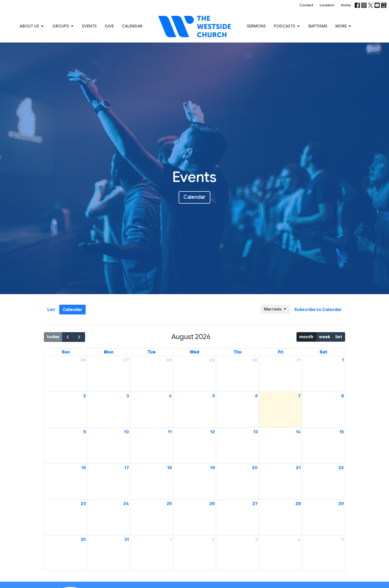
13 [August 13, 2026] (255, 432)
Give (109, 26)
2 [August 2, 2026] (85, 396)
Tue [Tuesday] (151, 352)
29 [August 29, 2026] (341, 504)
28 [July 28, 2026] (169, 360)
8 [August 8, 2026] (342, 396)
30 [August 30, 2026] (83, 540)
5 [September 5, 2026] (343, 540)
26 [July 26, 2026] (83, 360)
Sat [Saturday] (323, 352)
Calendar (132, 26)
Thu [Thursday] (237, 352)
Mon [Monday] (109, 352)
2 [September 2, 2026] (214, 540)
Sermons (256, 26)
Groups (63, 26)
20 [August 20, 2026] (255, 468)
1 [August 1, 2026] (343, 360)
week (325, 337)
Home (346, 5)
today (53, 337)
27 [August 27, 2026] (255, 504)
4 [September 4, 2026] (299, 540)
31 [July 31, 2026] (298, 360)
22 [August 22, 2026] (341, 468)
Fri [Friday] (281, 352)
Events (89, 26)
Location (327, 5)
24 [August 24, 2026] (126, 504)
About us (32, 26)
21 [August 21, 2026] (298, 468)
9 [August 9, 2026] (85, 432)
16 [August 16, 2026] (84, 468)
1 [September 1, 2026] (171, 540)
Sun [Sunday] (66, 352)
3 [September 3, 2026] (256, 540)
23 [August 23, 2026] (83, 504)
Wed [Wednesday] (194, 352)
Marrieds (275, 309)
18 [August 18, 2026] (169, 468)
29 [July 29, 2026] (212, 360)
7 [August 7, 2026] (299, 396)
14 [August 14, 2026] (298, 432)
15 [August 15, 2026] (342, 432)
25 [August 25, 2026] (169, 504)
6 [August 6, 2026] (256, 396)
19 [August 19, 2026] (212, 468)
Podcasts (287, 26)
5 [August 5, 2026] (214, 396)
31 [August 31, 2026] (127, 540)
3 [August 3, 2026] (128, 396)
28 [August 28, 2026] (298, 504)
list (339, 337)
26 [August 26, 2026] (212, 504)
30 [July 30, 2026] (255, 360)
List (51, 310)
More (344, 26)
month (306, 337)
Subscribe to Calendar (318, 310)
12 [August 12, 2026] (212, 432)
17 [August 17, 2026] (127, 468)
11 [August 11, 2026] (170, 432)
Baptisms (318, 26)
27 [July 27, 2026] (126, 360)
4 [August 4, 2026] (170, 396)
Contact (306, 5)
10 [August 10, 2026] (126, 432)
